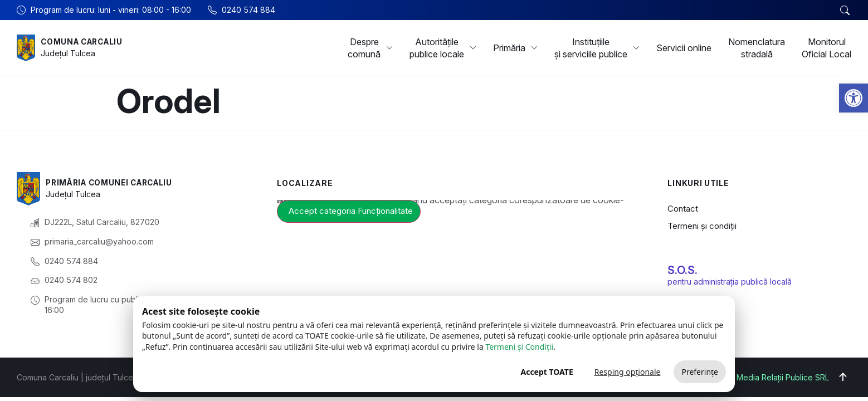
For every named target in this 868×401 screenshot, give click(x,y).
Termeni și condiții (702, 226)
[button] (854, 98)
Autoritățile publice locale (443, 48)
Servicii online (684, 48)
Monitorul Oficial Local (826, 48)
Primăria (515, 48)
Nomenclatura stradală (757, 48)
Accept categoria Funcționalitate (351, 211)
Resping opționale (628, 372)
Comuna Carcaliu (84, 41)
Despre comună (370, 48)
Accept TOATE (547, 372)
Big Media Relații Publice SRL (776, 377)
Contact (683, 209)
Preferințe (700, 372)
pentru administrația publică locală (730, 282)
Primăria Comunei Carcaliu (113, 182)
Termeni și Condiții (519, 347)
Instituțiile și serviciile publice (597, 48)
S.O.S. (682, 270)
